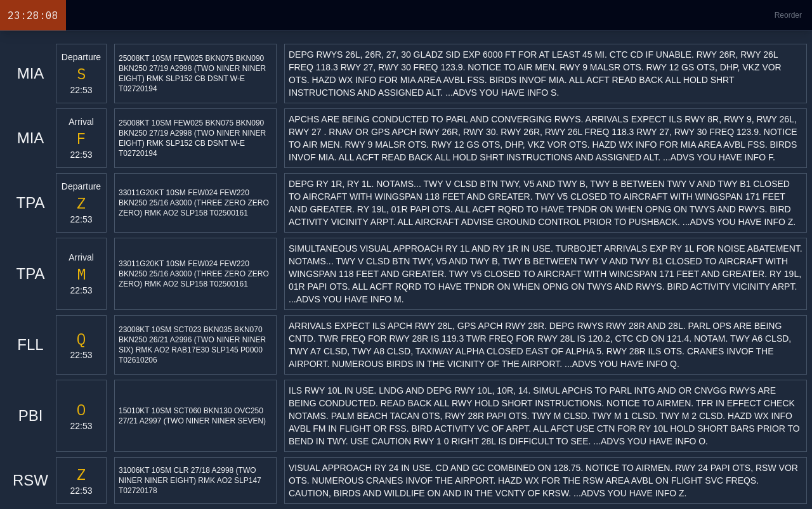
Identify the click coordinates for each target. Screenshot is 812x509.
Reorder (788, 15)
